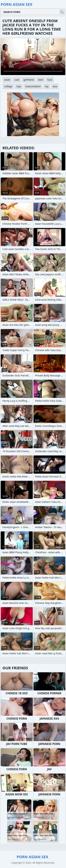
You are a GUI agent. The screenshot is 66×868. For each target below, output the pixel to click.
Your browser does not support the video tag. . (33, 57)
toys (19, 86)
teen (41, 80)
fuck (50, 80)
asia (55, 86)
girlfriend (29, 80)
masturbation (33, 86)
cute (17, 80)
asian (7, 80)
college (8, 86)
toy (47, 86)
